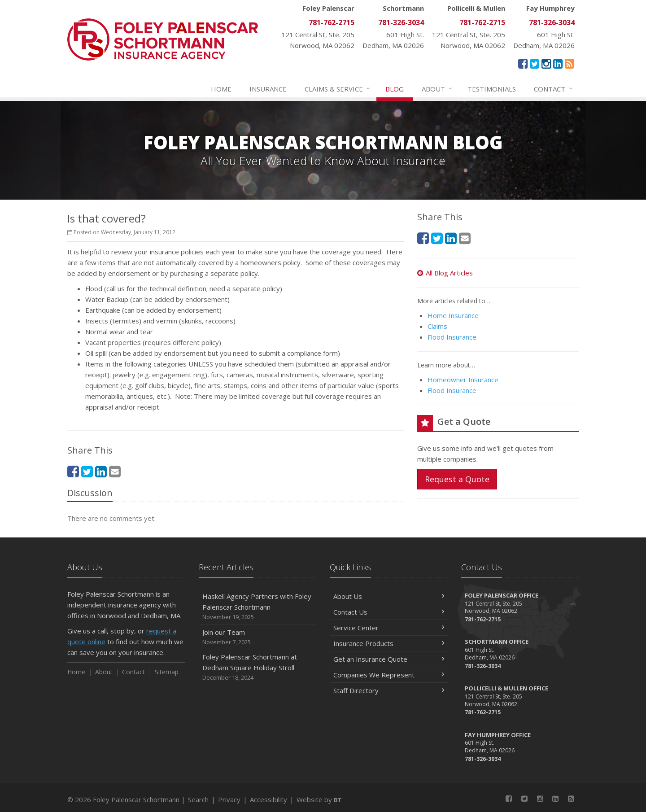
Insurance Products (389, 643)
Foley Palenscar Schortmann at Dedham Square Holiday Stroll (258, 667)
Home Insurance (453, 315)
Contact (554, 89)
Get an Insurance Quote (389, 659)
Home (221, 89)
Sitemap (167, 672)
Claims (437, 326)
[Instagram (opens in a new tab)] (546, 63)
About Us (389, 596)
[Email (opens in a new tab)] (115, 471)
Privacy (229, 799)
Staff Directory (389, 690)
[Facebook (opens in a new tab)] (523, 63)
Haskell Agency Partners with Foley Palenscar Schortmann (258, 607)
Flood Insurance (452, 337)
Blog (395, 89)
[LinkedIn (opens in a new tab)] (558, 63)
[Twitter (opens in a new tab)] (535, 63)
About (437, 89)
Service (338, 89)
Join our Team (258, 637)
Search (198, 799)
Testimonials (492, 89)
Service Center (389, 628)
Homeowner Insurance (463, 380)
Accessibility (268, 799)
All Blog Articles (445, 273)
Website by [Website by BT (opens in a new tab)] (319, 799)
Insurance (268, 89)
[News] (570, 63)
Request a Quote (457, 479)
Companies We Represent (389, 675)
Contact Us (389, 612)
